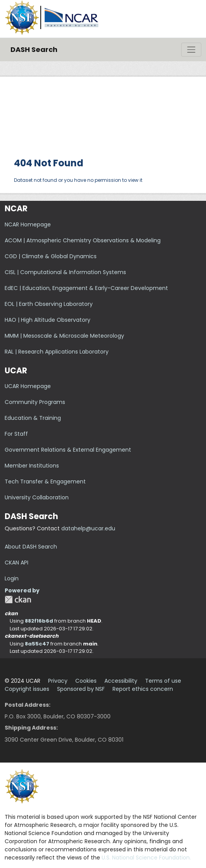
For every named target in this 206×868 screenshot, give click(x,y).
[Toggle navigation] (191, 50)
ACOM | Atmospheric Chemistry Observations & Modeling (83, 240)
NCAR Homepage (28, 224)
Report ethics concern (143, 689)
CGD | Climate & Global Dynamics (51, 256)
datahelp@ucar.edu (88, 528)
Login (12, 578)
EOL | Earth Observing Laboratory (49, 304)
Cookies (86, 681)
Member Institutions (32, 466)
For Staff (16, 434)
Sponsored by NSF (81, 689)
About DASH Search (31, 547)
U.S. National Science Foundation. (146, 858)
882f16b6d (39, 621)
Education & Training (33, 418)
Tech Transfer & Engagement (45, 481)
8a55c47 (37, 644)
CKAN (18, 600)
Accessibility (121, 681)
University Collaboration (37, 497)
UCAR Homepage (28, 386)
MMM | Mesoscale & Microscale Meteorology (64, 336)
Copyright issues (27, 689)
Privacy (58, 681)
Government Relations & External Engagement (68, 450)
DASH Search (34, 49)
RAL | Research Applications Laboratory (57, 352)
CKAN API (16, 563)
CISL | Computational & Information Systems (65, 272)
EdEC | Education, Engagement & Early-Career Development (86, 288)
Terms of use (163, 681)
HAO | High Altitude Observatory (48, 320)
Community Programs (35, 402)
